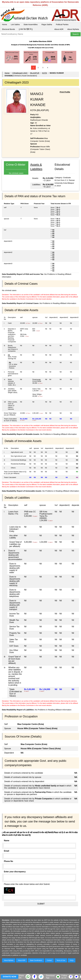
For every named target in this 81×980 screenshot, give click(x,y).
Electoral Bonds (8, 29)
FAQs (72, 960)
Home (5, 24)
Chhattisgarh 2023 (20, 73)
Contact (49, 960)
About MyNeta (73, 29)
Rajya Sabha (47, 24)
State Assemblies (31, 24)
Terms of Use (61, 960)
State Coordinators (36, 960)
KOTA (45, 73)
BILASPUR (35, 73)
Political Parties (62, 24)
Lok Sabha (15, 24)
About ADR (59, 29)
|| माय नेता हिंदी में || (26, 29)
